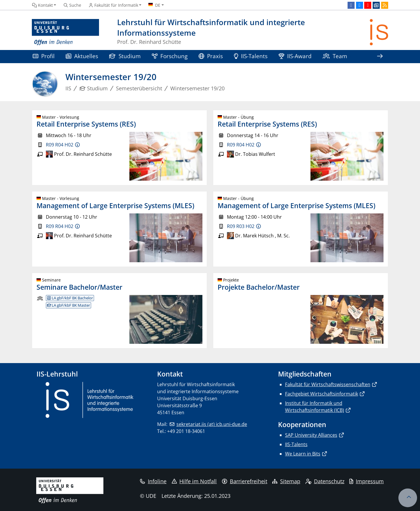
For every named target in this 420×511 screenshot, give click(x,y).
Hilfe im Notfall (194, 481)
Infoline (153, 481)
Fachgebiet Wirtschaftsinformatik (322, 394)
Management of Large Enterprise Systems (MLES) (115, 206)
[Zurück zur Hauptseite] (379, 32)
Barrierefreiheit (245, 481)
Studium (125, 56)
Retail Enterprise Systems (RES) (86, 124)
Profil (44, 56)
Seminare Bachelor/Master (79, 287)
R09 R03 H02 (241, 226)
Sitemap (286, 481)
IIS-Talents (251, 56)
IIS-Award (295, 56)
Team (335, 56)
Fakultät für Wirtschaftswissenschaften (328, 384)
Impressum (367, 481)
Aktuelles (82, 56)
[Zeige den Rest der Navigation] (380, 57)
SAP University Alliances (311, 435)
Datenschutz (325, 481)
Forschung (170, 56)
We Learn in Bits (303, 454)
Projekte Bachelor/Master (259, 287)
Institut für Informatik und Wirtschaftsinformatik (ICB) (315, 407)
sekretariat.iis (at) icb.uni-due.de (212, 424)
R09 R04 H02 (60, 145)
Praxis (211, 56)
